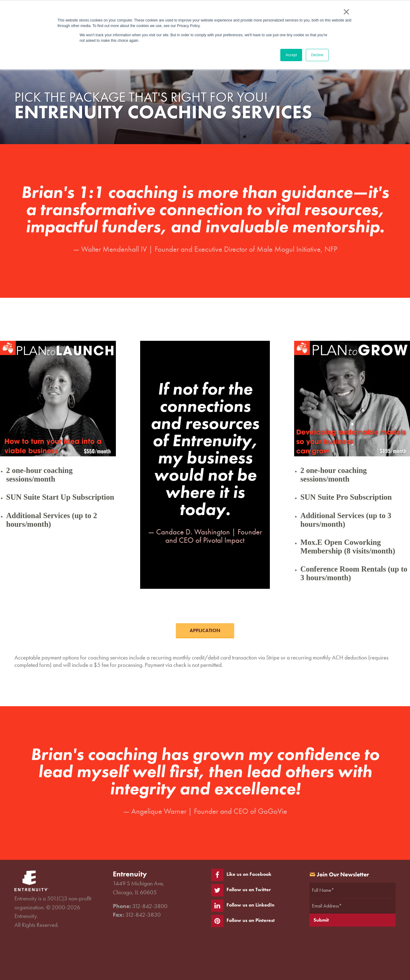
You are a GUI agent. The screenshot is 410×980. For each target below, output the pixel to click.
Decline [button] (317, 55)
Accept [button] (291, 55)
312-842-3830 (143, 915)
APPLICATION (205, 630)
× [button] (346, 12)
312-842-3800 (150, 906)
